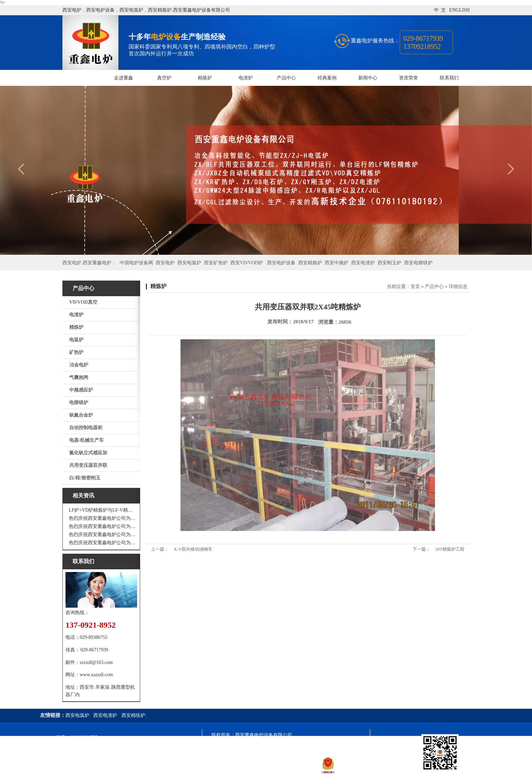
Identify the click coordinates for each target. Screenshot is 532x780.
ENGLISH (459, 10)
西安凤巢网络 (249, 772)
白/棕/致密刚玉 (85, 478)
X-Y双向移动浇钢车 (193, 549)
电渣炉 (246, 78)
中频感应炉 (81, 390)
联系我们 (449, 78)
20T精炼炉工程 (450, 549)
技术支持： (223, 772)
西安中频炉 (337, 263)
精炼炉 (205, 78)
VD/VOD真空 (83, 302)
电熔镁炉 (79, 403)
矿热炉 (76, 352)
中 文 (440, 10)
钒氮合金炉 (81, 415)
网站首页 (83, 78)
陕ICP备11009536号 (260, 747)
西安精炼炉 (310, 263)
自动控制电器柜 (86, 428)
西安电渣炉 (363, 263)
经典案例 (327, 78)
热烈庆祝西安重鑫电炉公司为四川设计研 (103, 526)
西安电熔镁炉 (418, 263)
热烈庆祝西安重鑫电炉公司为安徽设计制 (103, 543)
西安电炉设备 (281, 263)
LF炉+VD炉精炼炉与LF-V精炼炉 (103, 510)
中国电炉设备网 (136, 263)
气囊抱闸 (79, 377)
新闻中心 (368, 78)
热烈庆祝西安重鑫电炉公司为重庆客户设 (103, 535)
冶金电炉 (79, 365)
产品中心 (286, 78)
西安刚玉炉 (389, 263)
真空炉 (164, 78)
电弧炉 (76, 340)
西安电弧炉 (189, 263)
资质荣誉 (408, 78)
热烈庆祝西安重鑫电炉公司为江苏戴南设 (103, 518)
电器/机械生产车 (87, 440)
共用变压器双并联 (88, 465)
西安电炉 (165, 263)
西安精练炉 (133, 715)
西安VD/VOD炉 (247, 263)
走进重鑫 (123, 78)
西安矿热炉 (216, 263)
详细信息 (458, 287)
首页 (415, 287)
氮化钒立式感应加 (88, 453)
